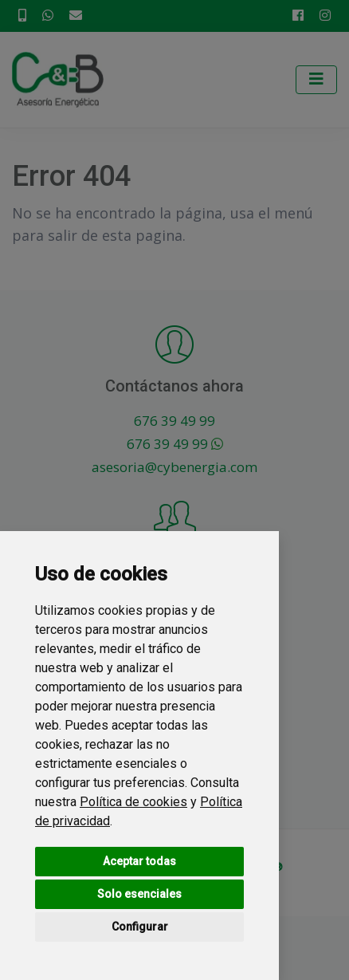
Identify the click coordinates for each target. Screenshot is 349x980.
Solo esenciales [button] (139, 894)
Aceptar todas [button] (139, 861)
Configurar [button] (140, 927)
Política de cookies (133, 802)
